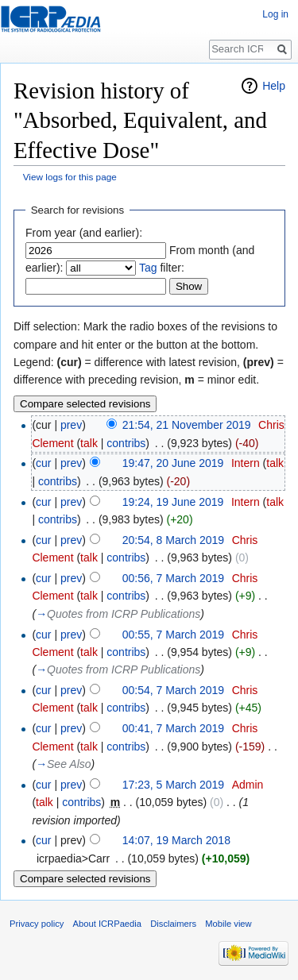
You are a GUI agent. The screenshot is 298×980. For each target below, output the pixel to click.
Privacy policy (37, 924)
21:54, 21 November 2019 (187, 425)
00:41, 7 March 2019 (173, 728)
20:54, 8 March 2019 (173, 540)
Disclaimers (173, 924)
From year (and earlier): (84, 233)
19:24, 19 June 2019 (173, 502)
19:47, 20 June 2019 (173, 463)
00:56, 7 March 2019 (173, 578)
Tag (148, 268)
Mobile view (228, 924)
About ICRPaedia (107, 924)
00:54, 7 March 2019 (173, 690)
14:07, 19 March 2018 (176, 840)
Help (274, 86)
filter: (162, 268)
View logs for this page (70, 177)
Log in (275, 14)
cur (43, 463)
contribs (126, 443)
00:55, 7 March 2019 (173, 635)
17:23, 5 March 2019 (173, 785)
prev (71, 425)
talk (89, 443)
